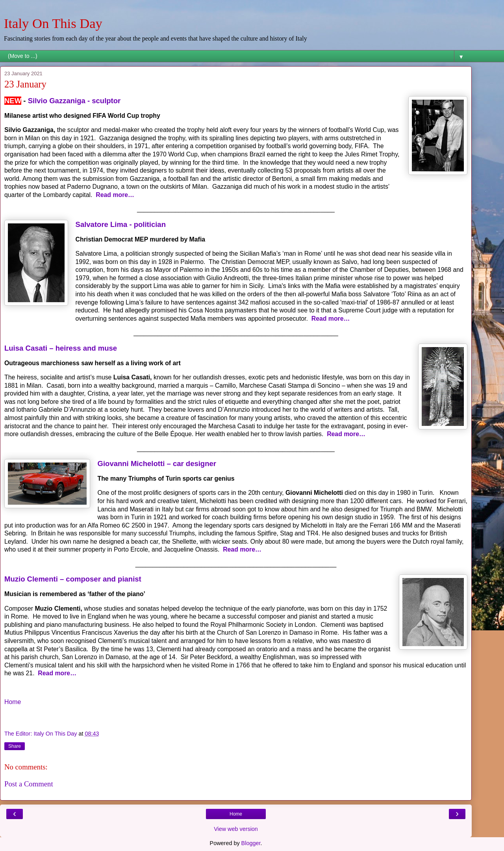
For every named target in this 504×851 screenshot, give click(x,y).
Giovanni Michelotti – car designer (157, 464)
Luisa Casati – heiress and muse (61, 348)
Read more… (115, 195)
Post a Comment (29, 784)
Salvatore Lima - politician (121, 224)
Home (13, 702)
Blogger (251, 843)
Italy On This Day (53, 23)
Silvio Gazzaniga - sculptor (74, 101)
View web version (236, 829)
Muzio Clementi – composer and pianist (73, 579)
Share (15, 746)
